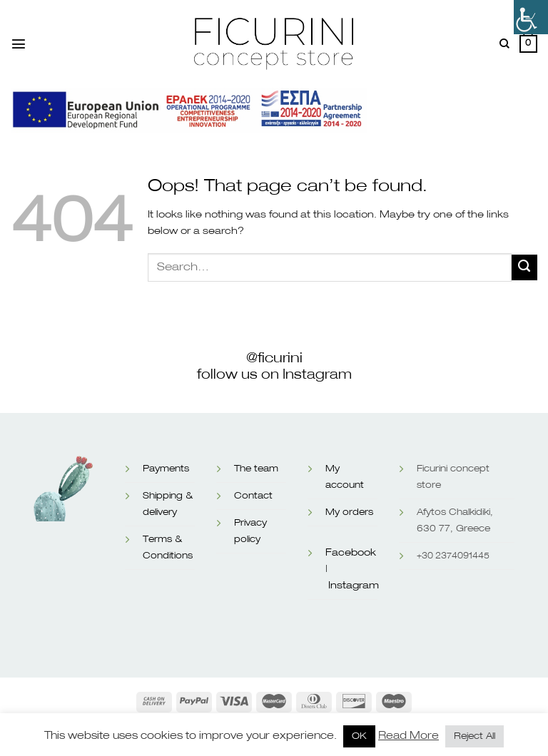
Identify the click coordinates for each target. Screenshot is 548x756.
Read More (409, 736)
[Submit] (524, 267)
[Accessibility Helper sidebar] (531, 17)
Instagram (354, 586)
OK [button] (359, 736)
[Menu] (19, 44)
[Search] (504, 44)
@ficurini (274, 358)
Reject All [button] (475, 736)
